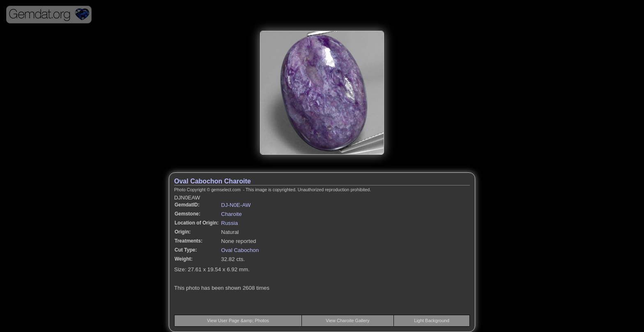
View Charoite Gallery (347, 321)
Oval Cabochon (240, 250)
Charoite (231, 214)
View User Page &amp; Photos (238, 321)
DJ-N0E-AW (236, 205)
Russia (229, 223)
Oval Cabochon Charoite (213, 181)
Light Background (432, 321)
